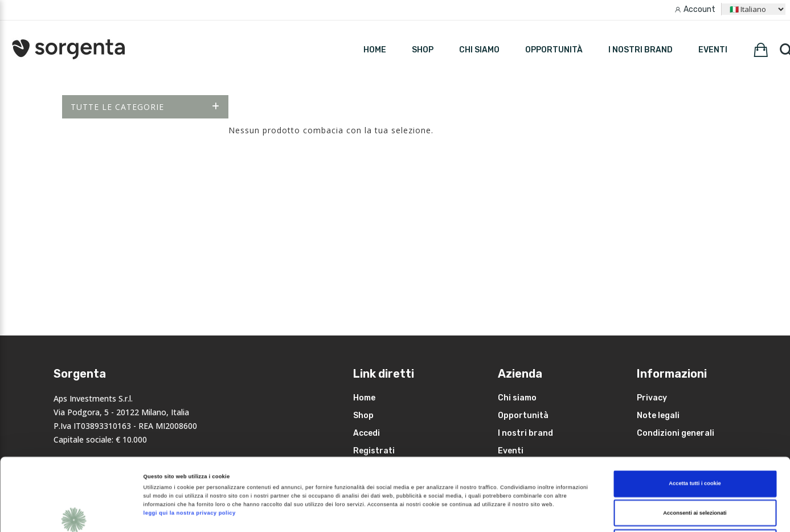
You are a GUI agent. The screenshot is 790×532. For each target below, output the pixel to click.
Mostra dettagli (477, 513)
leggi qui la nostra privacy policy (190, 441)
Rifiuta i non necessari (695, 470)
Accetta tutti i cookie (695, 411)
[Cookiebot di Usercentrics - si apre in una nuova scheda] (74, 513)
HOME (375, 50)
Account (699, 9)
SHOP (423, 50)
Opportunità (554, 50)
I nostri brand (640, 50)
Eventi (713, 50)
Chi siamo (479, 50)
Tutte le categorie (146, 107)
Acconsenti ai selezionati (695, 441)
